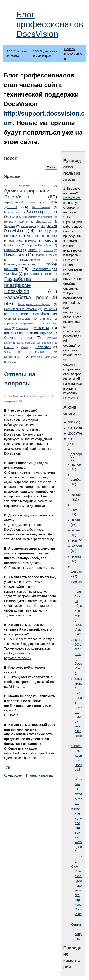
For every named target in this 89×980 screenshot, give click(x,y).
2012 (72, 422)
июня (76, 530)
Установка (22, 328)
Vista (11, 362)
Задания (10, 226)
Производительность (19, 264)
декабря (76, 454)
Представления (30, 260)
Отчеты (33, 250)
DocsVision (48, 644)
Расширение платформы (34, 304)
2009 (72, 439)
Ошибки (48, 250)
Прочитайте (72, 198)
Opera (25, 347)
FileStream (47, 343)
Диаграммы (44, 222)
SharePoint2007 (37, 352)
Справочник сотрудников (20, 324)
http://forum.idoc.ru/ (18, 658)
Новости (50, 240)
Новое (32, 241)
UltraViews (51, 357)
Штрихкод (46, 333)
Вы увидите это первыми (38, 217)
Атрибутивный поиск (20, 203)
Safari (7, 352)
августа (76, 510)
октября (76, 479)
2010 (72, 433)
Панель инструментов (73, 54)
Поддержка (14, 255)
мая (75, 541)
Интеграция (28, 226)
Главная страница (40, 775)
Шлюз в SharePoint (18, 333)
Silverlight (35, 357)
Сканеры (46, 319)
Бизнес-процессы (42, 212)
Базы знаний (41, 207)
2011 (72, 428)
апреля (77, 546)
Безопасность (12, 212)
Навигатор (16, 241)
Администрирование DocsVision (28, 194)
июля (76, 520)
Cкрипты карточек (19, 338)
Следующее (13, 775)
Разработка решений (31, 297)
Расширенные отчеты (20, 309)
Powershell (43, 347)
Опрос (16, 245)
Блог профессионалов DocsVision (50, 24)
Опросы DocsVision (40, 245)
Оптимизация (13, 250)
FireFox (9, 347)
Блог (15, 217)
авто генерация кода (25, 186)
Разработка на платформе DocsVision (31, 285)
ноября (77, 465)
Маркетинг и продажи (42, 236)
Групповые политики (17, 222)
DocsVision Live (26, 343)
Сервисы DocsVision (18, 319)
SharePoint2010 (14, 357)
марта (76, 557)
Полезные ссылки (46, 255)
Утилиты (41, 328)
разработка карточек (38, 274)
